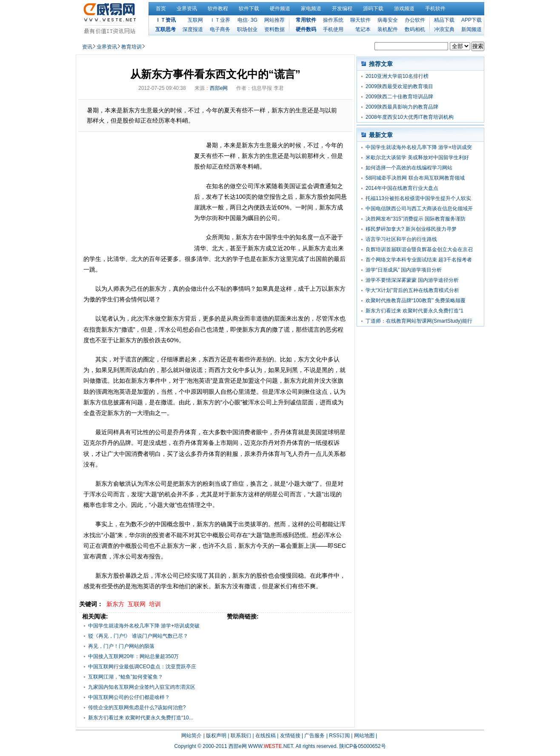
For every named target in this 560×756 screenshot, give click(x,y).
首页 (161, 9)
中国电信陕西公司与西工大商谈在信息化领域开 (419, 209)
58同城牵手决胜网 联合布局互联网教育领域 (415, 178)
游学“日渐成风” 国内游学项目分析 (404, 270)
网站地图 (364, 736)
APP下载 (471, 20)
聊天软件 (360, 20)
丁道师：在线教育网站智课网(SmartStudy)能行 (419, 321)
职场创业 (247, 29)
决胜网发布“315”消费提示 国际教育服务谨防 (416, 219)
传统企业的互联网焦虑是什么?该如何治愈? (137, 707)
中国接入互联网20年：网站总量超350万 (133, 656)
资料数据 (274, 29)
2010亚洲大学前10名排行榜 (397, 76)
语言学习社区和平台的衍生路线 (401, 239)
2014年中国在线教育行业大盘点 (402, 188)
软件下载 (249, 9)
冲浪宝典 (444, 29)
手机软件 (435, 9)
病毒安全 (388, 20)
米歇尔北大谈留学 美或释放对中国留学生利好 (417, 157)
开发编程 (342, 9)
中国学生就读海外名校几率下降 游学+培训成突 (419, 147)
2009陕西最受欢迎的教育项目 (399, 86)
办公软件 (415, 20)
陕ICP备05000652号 (362, 746)
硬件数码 (306, 29)
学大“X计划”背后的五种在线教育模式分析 (412, 290)
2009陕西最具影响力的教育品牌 (402, 107)
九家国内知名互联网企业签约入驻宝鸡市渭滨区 (142, 687)
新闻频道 (471, 29)
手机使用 (333, 29)
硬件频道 (280, 9)
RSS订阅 (339, 736)
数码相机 (415, 29)
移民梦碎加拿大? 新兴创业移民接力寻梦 (411, 229)
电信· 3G (247, 20)
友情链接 (290, 736)
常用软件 (306, 20)
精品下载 (444, 20)
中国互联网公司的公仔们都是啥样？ (129, 697)
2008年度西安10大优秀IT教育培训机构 (410, 117)
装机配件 (388, 29)
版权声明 (216, 736)
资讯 (87, 47)
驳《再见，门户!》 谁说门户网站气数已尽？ (138, 636)
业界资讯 (187, 9)
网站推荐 (274, 20)
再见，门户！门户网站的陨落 (121, 646)
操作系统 (333, 20)
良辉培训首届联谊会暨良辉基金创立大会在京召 (419, 249)
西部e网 (219, 88)
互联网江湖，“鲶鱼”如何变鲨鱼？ (126, 677)
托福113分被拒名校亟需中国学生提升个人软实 (418, 198)
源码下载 (373, 9)
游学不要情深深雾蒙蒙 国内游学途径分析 (412, 280)
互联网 (195, 20)
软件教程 (218, 9)
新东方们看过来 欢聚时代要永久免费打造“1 (414, 311)
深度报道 (193, 29)
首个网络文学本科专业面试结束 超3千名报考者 (419, 260)
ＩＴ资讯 (166, 20)
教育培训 (131, 47)
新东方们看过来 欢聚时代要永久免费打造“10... (141, 718)
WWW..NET (270, 746)
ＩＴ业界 (220, 20)
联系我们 (241, 736)
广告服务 (314, 736)
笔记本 (363, 29)
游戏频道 (404, 9)
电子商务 (220, 29)
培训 (155, 604)
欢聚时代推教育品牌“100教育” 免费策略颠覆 (416, 301)
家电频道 (311, 9)
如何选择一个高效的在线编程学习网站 (409, 168)
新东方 (115, 604)
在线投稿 (266, 736)
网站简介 (191, 736)
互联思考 (166, 29)
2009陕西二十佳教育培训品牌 (399, 97)
